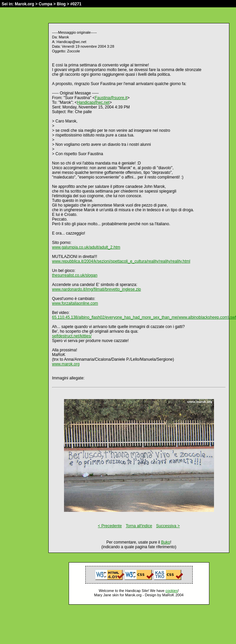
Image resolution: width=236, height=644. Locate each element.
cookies (171, 591)
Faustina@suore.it (111, 98)
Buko (165, 542)
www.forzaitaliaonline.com (75, 303)
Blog (61, 4)
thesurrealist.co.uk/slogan (75, 275)
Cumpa (45, 4)
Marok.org (24, 4)
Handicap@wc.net (93, 102)
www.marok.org (66, 364)
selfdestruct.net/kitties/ (72, 336)
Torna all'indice (139, 526)
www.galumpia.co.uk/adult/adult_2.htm (86, 247)
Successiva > (168, 526)
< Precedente (110, 526)
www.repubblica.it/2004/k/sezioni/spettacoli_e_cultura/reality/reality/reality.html (121, 261)
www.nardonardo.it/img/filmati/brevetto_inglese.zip (96, 289)
